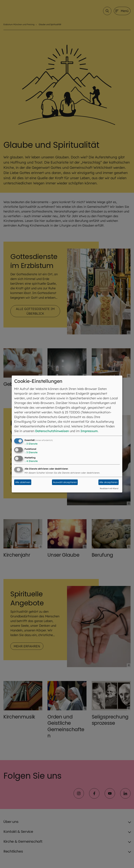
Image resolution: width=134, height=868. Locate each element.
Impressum (90, 431)
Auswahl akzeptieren (65, 482)
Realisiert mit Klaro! (109, 488)
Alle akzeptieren (108, 482)
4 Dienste (31, 461)
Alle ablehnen (23, 482)
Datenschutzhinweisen (53, 431)
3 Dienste (31, 444)
